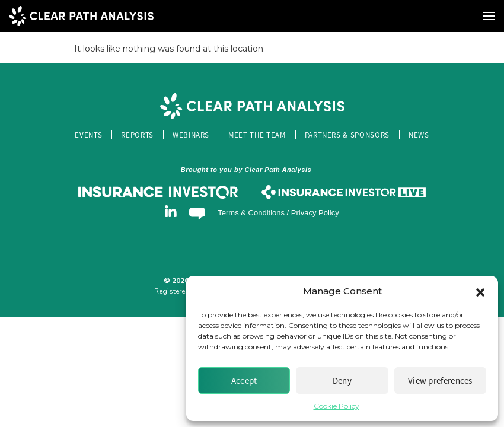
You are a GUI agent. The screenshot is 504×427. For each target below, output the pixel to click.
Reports (137, 135)
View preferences (440, 380)
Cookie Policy (336, 406)
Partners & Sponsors (347, 135)
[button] (480, 291)
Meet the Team (257, 135)
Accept (244, 380)
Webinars (191, 135)
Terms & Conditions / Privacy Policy (278, 213)
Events (88, 135)
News (419, 135)
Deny (342, 380)
